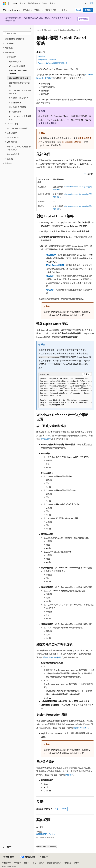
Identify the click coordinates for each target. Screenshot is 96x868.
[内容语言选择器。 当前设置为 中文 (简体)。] (9, 857)
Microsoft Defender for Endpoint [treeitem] (18, 72)
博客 (26, 863)
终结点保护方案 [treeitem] (15, 103)
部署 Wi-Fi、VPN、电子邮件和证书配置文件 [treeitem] (19, 148)
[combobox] (17, 33)
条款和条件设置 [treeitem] (13, 154)
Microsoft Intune (51, 30)
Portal (78, 10)
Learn (39, 30)
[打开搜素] (86, 3)
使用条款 (68, 863)
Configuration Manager (69, 30)
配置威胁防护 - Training (46, 834)
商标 (76, 863)
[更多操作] (92, 30)
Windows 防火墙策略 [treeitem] (17, 66)
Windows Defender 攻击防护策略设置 (53, 63)
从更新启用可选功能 (47, 123)
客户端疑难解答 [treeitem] (15, 112)
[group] (65, 392)
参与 (34, 863)
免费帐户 (88, 10)
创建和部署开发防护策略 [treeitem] (19, 78)
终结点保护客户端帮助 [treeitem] (18, 107)
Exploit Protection (81, 728)
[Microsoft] (5, 3)
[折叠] (31, 28)
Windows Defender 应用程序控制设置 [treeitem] (20, 92)
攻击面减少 (46, 439)
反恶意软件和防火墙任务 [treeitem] (19, 98)
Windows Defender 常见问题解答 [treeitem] (20, 118)
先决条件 (42, 56)
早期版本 (18, 863)
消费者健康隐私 (53, 863)
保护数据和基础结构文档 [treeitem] (15, 39)
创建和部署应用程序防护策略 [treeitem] (19, 84)
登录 (91, 3)
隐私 (41, 863)
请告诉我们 (83, 19)
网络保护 (69, 775)
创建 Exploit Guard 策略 (47, 60)
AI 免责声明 (7, 863)
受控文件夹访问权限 (52, 657)
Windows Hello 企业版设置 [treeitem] (17, 128)
